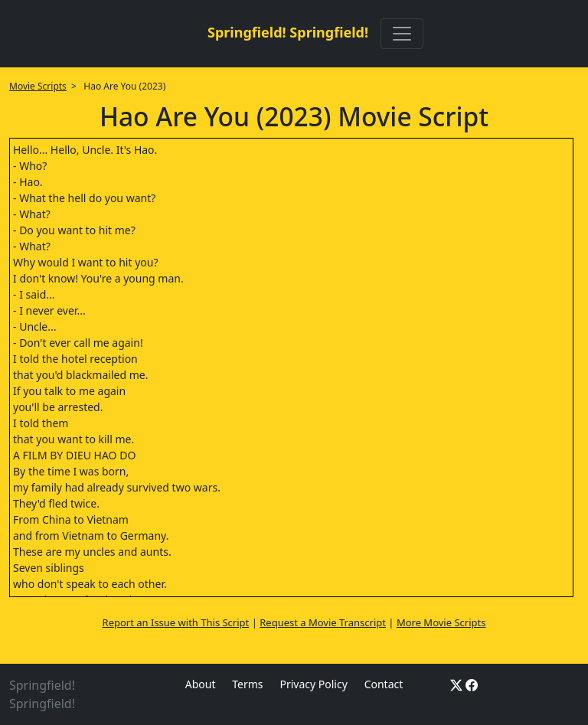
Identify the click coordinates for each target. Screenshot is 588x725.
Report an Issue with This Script (176, 622)
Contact (384, 684)
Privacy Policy (313, 684)
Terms (247, 684)
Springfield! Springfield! (288, 32)
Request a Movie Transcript (323, 622)
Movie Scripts (38, 86)
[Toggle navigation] (402, 34)
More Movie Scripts (441, 622)
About (201, 684)
